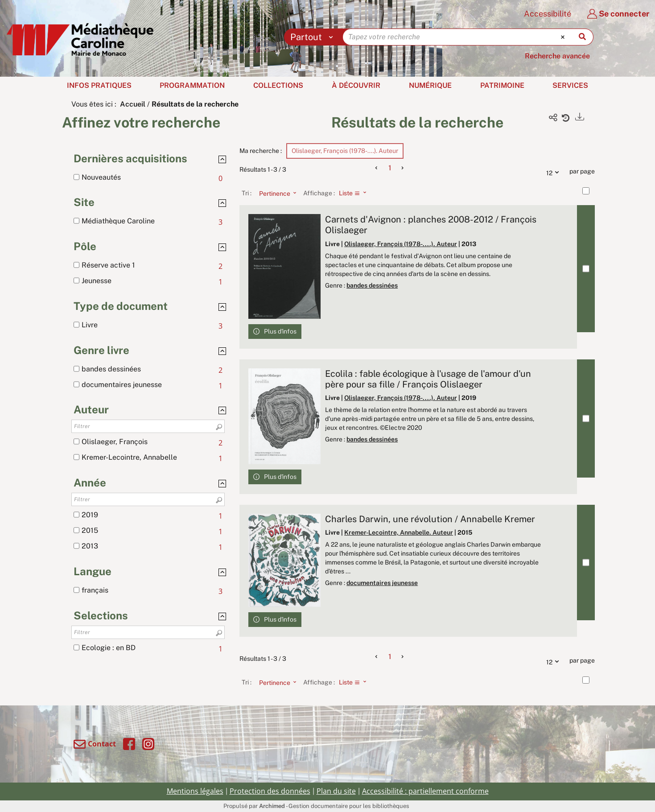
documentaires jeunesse (382, 583)
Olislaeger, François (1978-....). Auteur (401, 244)
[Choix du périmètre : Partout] (314, 37)
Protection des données (270, 791)
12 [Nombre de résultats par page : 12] (555, 172)
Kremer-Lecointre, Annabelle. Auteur (399, 532)
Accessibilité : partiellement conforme (425, 791)
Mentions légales (195, 791)
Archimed (272, 806)
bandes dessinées (372, 285)
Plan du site (336, 791)
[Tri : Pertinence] (275, 193)
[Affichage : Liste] (355, 193)
